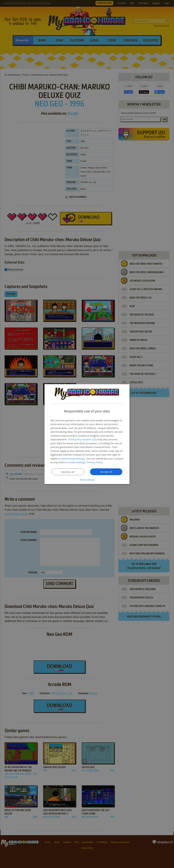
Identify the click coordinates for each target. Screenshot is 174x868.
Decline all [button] (68, 472)
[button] (87, 479)
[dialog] (87, 434)
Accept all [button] (106, 472)
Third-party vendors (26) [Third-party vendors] (82, 439)
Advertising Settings (73, 458)
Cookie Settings (76, 462)
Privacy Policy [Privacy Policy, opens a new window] (95, 462)
